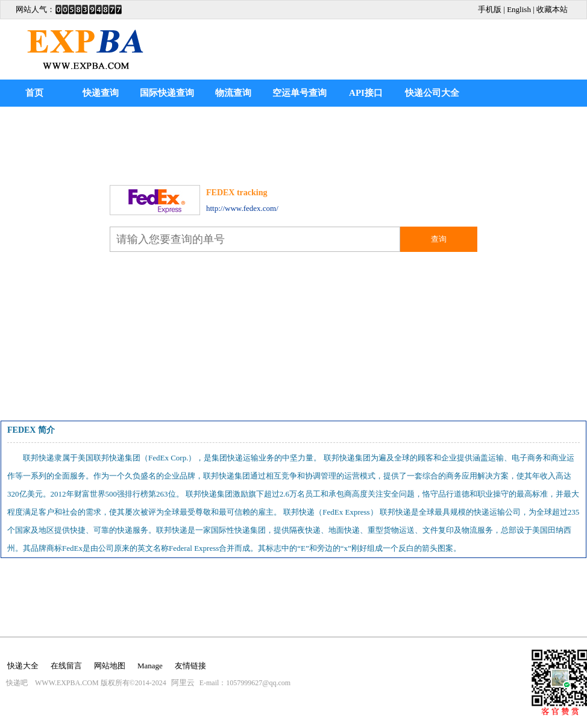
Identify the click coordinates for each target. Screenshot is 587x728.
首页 (34, 93)
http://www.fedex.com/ (242, 208)
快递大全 (23, 666)
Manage (150, 666)
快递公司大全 (432, 93)
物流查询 (233, 93)
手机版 (490, 9)
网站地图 (110, 666)
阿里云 (183, 682)
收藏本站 (552, 9)
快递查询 (101, 93)
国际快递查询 (167, 93)
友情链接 (190, 666)
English (519, 9)
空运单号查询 (300, 93)
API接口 (366, 93)
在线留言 (66, 666)
